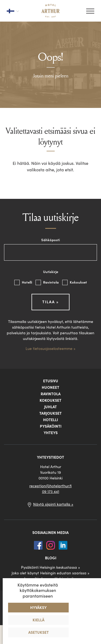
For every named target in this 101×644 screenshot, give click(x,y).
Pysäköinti (51, 426)
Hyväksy (38, 608)
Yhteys (51, 433)
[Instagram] (51, 545)
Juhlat (50, 407)
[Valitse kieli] (13, 11)
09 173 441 (51, 492)
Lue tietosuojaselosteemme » (50, 349)
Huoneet (50, 387)
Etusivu (51, 381)
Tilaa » (50, 302)
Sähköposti (50, 240)
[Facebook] (39, 545)
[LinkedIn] (63, 545)
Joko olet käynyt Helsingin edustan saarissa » (50, 573)
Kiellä (39, 620)
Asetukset (39, 632)
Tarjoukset (50, 413)
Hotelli (24, 282)
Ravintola (48, 282)
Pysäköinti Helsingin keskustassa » (50, 567)
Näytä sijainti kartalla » (53, 504)
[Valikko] (90, 11)
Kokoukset (75, 282)
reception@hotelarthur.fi (50, 486)
